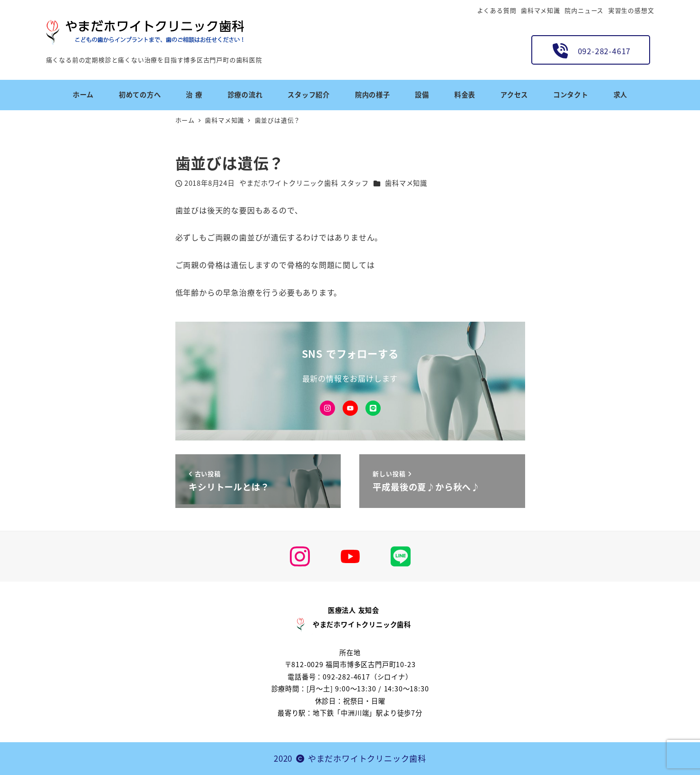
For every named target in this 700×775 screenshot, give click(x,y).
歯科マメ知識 (541, 10)
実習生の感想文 (631, 10)
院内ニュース (584, 10)
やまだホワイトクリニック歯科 (367, 758)
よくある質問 (497, 10)
